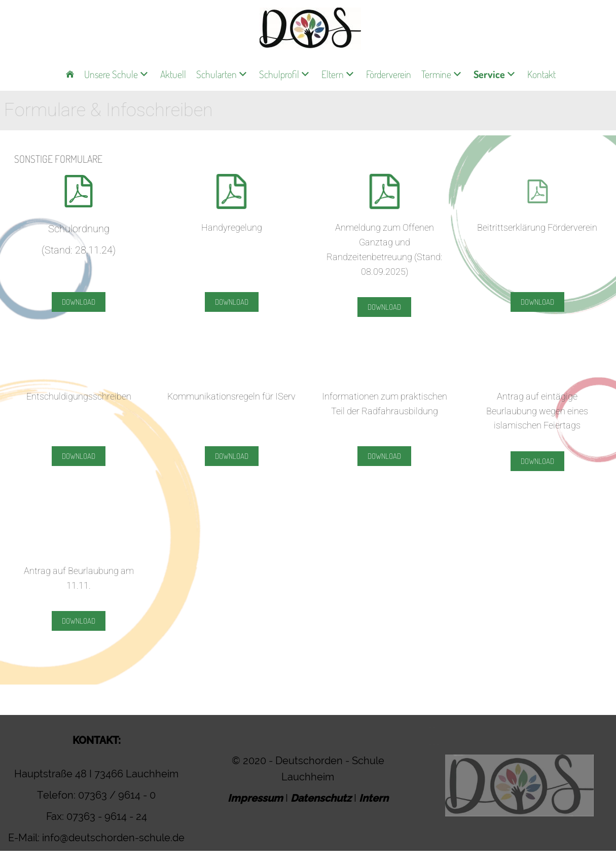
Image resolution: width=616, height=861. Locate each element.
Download (79, 302)
